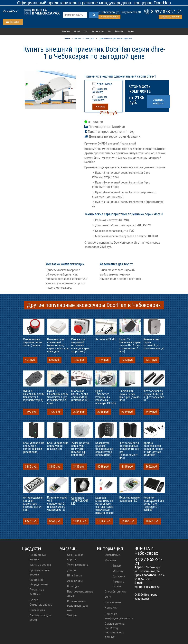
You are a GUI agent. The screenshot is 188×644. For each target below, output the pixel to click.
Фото (109, 31)
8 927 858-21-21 (167, 12)
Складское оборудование (39, 582)
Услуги (86, 31)
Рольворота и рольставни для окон (78, 606)
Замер (117, 566)
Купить (100, 107)
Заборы (72, 615)
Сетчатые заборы (41, 605)
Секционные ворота (38, 557)
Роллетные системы (37, 592)
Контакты (131, 31)
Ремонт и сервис (119, 584)
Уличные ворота (40, 565)
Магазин (77, 31)
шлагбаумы (75, 575)
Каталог (13, 22)
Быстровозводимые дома (80, 594)
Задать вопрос (159, 102)
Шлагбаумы (37, 610)
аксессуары (75, 581)
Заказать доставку (100, 90)
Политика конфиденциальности (119, 616)
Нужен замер (104, 84)
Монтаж (118, 571)
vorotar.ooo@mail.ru (147, 587)
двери (71, 570)
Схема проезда (109, 17)
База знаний (119, 31)
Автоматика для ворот (40, 618)
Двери (34, 599)
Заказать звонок (170, 17)
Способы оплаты (98, 31)
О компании (66, 31)
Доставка (119, 576)
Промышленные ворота (40, 572)
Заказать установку (100, 98)
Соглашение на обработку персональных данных (115, 630)
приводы (73, 586)
